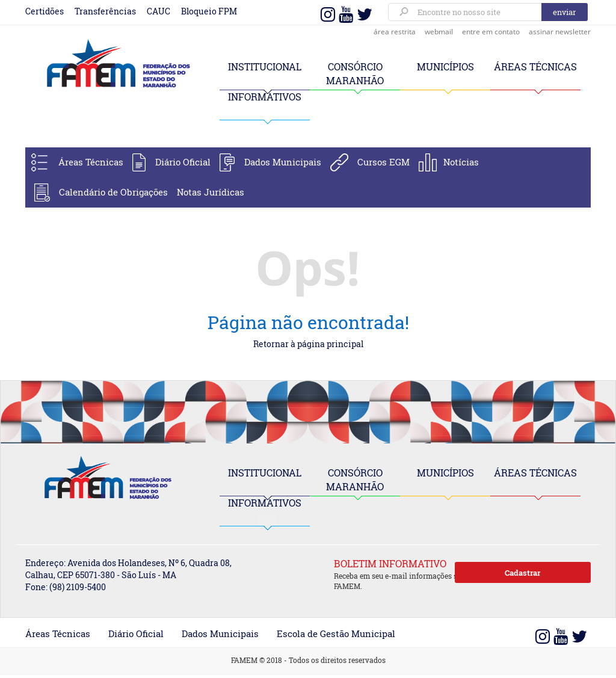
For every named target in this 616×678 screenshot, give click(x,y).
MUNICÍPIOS (445, 66)
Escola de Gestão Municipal (336, 633)
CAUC (159, 11)
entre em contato (491, 32)
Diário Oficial (183, 162)
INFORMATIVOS (265, 97)
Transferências (105, 11)
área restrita (395, 32)
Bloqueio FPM (209, 11)
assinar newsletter (560, 32)
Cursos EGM (383, 162)
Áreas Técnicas (91, 162)
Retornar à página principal (308, 344)
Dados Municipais (283, 162)
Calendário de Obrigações (113, 192)
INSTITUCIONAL (265, 66)
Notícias (461, 162)
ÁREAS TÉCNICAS (535, 66)
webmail (439, 32)
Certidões (45, 11)
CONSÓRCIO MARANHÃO (355, 479)
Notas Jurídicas (211, 192)
